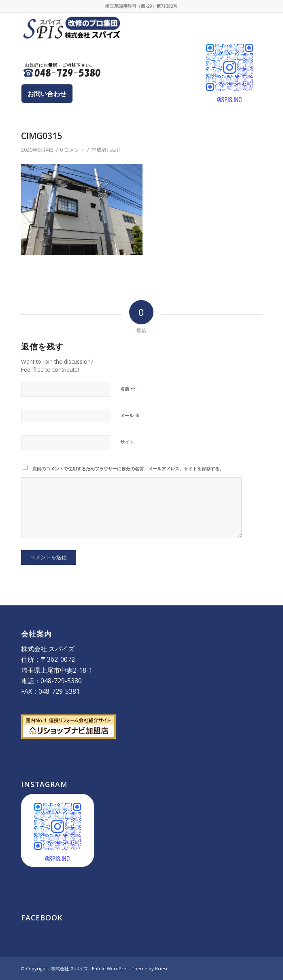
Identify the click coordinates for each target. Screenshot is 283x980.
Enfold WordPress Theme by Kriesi (130, 968)
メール (130, 415)
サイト (127, 442)
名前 (128, 388)
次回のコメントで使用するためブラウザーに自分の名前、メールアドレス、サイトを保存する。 (128, 469)
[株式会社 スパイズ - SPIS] (117, 29)
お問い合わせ (47, 94)
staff (115, 150)
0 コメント (72, 150)
